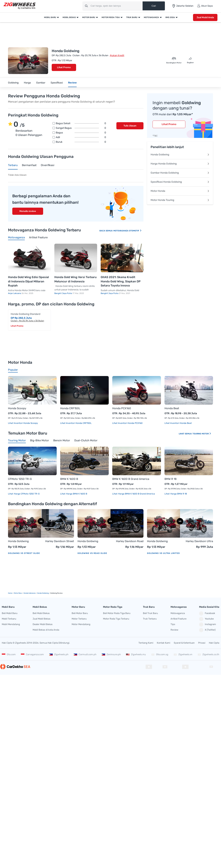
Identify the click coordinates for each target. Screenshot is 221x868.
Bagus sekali (81, 123)
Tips (173, 624)
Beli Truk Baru (150, 613)
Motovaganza (151, 17)
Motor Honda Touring (180, 200)
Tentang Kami (146, 643)
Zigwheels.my (136, 654)
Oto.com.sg (160, 654)
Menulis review (28, 211)
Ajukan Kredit (117, 55)
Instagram (208, 625)
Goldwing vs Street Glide (24, 553)
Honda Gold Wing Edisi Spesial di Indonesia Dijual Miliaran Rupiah (28, 281)
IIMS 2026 (170, 17)
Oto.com (9, 654)
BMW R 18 (171, 479)
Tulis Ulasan (130, 126)
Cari (154, 6)
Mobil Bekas (69, 17)
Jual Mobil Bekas (42, 619)
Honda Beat (172, 408)
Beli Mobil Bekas (41, 613)
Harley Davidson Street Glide (60, 541)
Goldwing (13, 83)
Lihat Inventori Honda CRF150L (76, 423)
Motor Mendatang (81, 624)
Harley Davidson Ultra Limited (199, 541)
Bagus (81, 133)
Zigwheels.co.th (208, 654)
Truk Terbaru (150, 619)
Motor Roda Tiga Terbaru (116, 619)
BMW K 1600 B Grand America (131, 479)
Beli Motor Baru (80, 613)
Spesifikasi (57, 83)
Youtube (206, 619)
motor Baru (18, 593)
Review (72, 83)
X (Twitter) (207, 630)
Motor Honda (180, 191)
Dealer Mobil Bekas (43, 624)
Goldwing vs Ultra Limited (163, 553)
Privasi (202, 643)
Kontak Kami (164, 643)
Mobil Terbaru (9, 619)
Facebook (207, 613)
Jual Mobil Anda (205, 17)
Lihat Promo (64, 67)
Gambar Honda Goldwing (180, 173)
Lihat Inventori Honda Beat (178, 423)
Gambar (41, 83)
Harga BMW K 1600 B (76, 494)
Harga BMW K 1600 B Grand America (136, 494)
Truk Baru (132, 17)
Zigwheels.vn (183, 654)
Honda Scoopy (17, 408)
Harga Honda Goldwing (180, 164)
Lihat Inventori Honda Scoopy (23, 423)
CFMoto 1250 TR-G (20, 479)
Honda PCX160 (122, 408)
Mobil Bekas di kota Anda (46, 630)
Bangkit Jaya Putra (63, 293)
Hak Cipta (214, 643)
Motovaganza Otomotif (128, 231)
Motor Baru (89, 17)
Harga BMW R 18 (178, 494)
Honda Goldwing (180, 155)
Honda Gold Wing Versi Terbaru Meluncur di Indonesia (75, 279)
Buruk (81, 142)
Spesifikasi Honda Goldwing (180, 182)
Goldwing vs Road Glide (92, 553)
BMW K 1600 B (69, 479)
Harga (27, 83)
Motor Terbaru (79, 619)
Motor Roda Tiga (111, 17)
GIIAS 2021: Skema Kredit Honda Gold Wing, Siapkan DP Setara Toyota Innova (121, 281)
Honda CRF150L (70, 408)
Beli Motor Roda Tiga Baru (117, 613)
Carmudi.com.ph (85, 654)
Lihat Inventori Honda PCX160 (127, 423)
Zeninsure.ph (111, 654)
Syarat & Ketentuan (184, 643)
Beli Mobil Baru (10, 613)
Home (10, 593)
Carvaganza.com (32, 654)
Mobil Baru (50, 17)
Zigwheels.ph (59, 654)
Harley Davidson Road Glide (130, 541)
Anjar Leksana (15, 293)
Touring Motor (202, 434)
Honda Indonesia (29, 593)
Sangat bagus (81, 128)
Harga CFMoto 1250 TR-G (26, 494)
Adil (81, 137)
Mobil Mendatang (11, 624)
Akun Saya (205, 6)
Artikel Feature (178, 619)
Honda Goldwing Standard (25, 314)
